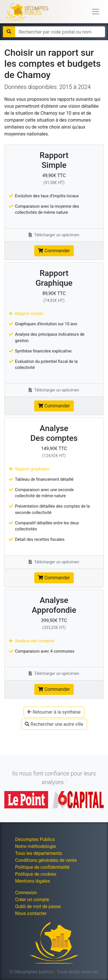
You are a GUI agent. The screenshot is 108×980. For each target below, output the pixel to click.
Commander (54, 251)
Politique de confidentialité (42, 867)
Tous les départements (39, 853)
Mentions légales (33, 881)
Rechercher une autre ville (54, 724)
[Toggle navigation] (96, 12)
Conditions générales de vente (46, 860)
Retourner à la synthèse (54, 712)
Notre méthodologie (36, 846)
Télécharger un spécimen (54, 235)
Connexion (26, 893)
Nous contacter (31, 913)
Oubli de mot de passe (38, 906)
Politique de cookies (36, 874)
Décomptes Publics (35, 839)
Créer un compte (32, 900)
